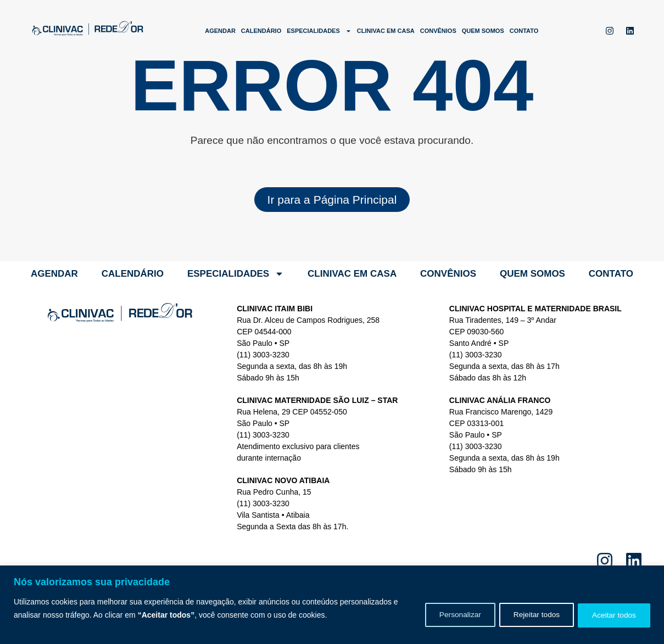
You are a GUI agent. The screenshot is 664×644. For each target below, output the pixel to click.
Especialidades (319, 31)
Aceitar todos (612, 615)
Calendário (261, 31)
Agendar (220, 31)
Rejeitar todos (529, 615)
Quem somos (483, 31)
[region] (332, 605)
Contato (524, 31)
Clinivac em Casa (386, 31)
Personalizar (448, 615)
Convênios (438, 31)
